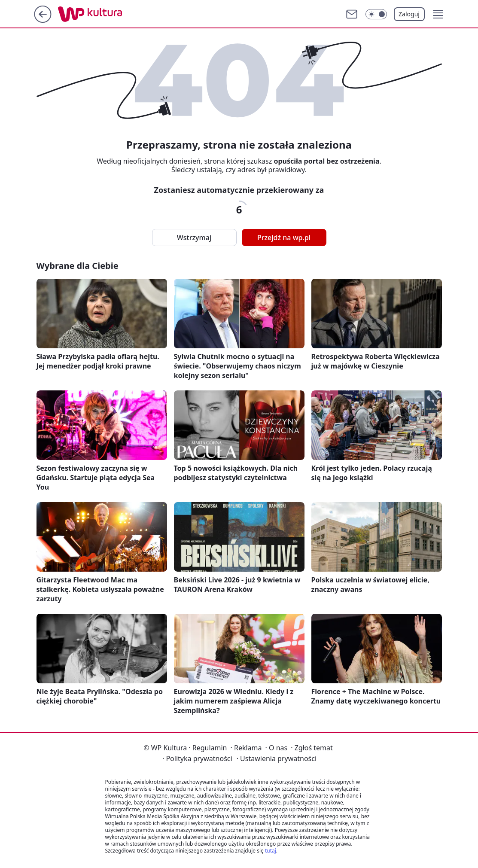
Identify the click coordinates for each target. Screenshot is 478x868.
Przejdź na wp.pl (284, 238)
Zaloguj (409, 14)
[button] (438, 14)
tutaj (271, 851)
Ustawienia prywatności (277, 758)
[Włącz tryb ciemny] (376, 14)
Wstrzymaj (194, 238)
